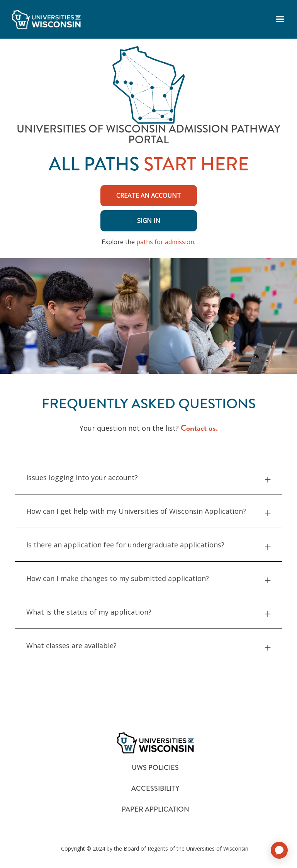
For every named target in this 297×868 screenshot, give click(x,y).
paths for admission (165, 242)
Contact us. (199, 428)
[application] (279, 850)
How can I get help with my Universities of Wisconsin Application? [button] (148, 511)
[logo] (46, 20)
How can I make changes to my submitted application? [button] (148, 578)
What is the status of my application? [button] (148, 612)
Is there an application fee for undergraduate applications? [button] (148, 545)
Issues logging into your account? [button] (148, 478)
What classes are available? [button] (148, 646)
